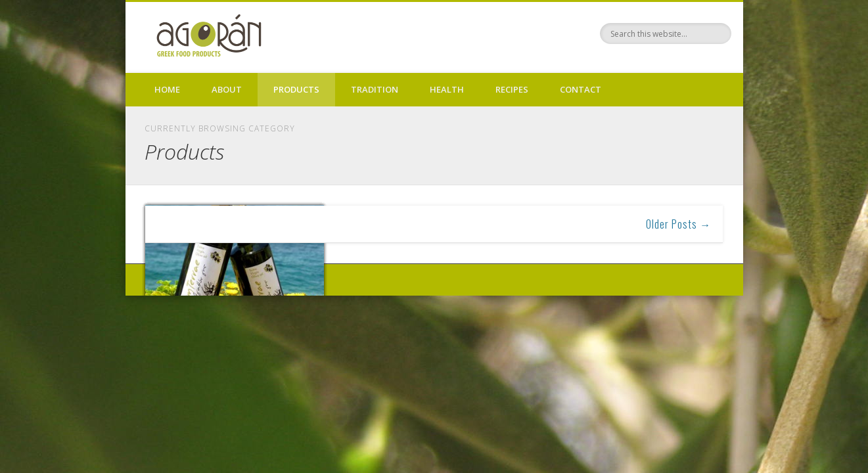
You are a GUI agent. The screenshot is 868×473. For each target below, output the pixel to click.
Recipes (512, 89)
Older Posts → (678, 224)
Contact (581, 89)
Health (447, 89)
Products (296, 89)
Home (167, 89)
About (227, 89)
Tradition (375, 89)
